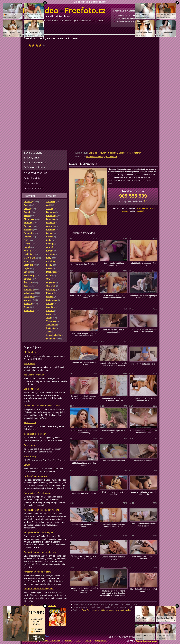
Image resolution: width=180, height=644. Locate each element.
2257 (78, 640)
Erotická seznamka (35, 162)
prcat (61, 20)
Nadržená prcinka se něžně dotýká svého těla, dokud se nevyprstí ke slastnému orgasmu (114, 593)
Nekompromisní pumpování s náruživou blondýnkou (84, 335)
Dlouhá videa (30, 352)
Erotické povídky (98, 2)
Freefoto (51, 196)
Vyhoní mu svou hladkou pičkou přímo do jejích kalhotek (143, 330)
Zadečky (121, 153)
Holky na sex (30, 423)
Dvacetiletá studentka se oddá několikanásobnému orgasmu (84, 397)
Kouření (103, 153)
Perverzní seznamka (34, 188)
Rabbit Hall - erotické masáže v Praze (42, 406)
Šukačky (112, 153)
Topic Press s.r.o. (89, 610)
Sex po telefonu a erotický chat (39, 589)
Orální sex (93, 153)
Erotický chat (31, 158)
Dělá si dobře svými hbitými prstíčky (114, 493)
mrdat (48, 20)
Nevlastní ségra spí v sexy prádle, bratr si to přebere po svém (114, 364)
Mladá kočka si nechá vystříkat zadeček (143, 264)
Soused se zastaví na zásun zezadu (114, 558)
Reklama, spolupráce (51, 640)
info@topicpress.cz (106, 610)
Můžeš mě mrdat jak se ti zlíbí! (144, 364)
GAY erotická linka (35, 167)
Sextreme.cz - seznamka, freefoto (40, 606)
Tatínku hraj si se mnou (143, 461)
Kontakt (68, 640)
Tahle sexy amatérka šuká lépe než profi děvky (84, 432)
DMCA (88, 640)
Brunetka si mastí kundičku (114, 461)
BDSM (27, 465)
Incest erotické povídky (35, 434)
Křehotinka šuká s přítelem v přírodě (114, 432)
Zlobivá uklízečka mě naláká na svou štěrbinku (144, 525)
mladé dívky (82, 20)
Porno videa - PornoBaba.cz (37, 493)
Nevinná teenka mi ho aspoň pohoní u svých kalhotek (114, 525)
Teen (128, 153)
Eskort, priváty (31, 183)
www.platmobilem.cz (125, 610)
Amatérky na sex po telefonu (38, 572)
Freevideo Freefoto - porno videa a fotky (64, 10)
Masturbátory (30, 456)
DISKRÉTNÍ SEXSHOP (36, 173)
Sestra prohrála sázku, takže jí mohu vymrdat (143, 493)
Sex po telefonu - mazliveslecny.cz (40, 552)
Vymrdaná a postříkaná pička (84, 493)
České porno (30, 445)
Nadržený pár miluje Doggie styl (84, 264)
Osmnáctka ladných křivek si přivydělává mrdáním (143, 399)
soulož (55, 20)
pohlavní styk (70, 20)
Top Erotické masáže (34, 375)
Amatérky (136, 153)
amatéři (101, 20)
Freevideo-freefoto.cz (147, 641)
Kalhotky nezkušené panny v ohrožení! (84, 363)
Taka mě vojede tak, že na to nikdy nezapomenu (84, 557)
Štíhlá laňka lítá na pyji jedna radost (84, 464)
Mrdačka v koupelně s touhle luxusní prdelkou (114, 331)
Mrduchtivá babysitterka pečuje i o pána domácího (143, 297)
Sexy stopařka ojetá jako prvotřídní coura (114, 264)
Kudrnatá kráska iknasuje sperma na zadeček (84, 297)
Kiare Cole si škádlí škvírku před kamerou (143, 590)
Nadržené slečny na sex (35, 476)
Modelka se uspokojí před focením (102, 157)
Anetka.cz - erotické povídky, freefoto (41, 510)
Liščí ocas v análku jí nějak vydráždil (143, 558)
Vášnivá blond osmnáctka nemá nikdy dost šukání (143, 432)
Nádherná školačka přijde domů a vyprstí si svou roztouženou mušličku (84, 590)
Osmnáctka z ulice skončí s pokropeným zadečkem (114, 399)
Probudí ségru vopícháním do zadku (84, 526)
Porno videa (30, 363)
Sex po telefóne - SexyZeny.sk (38, 532)
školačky (93, 20)
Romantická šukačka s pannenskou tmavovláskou (114, 297)
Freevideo (30, 196)
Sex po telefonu (81, 2)
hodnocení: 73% (37, 45)
